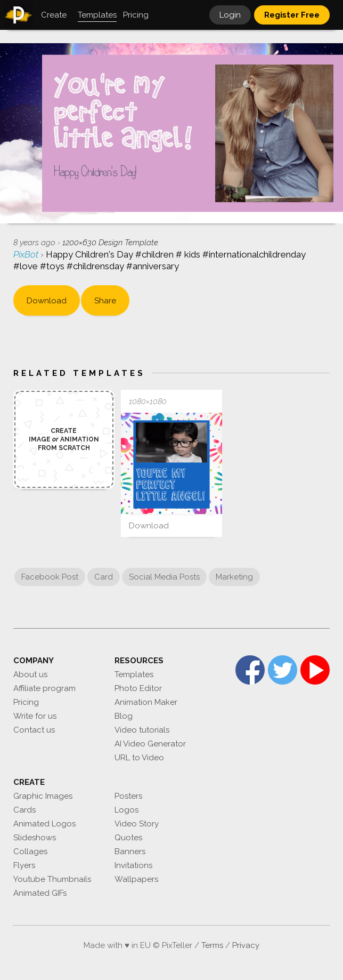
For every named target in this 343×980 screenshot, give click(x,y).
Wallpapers (136, 879)
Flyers (24, 865)
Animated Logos (44, 824)
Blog (124, 716)
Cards (24, 810)
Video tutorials (142, 730)
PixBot (27, 254)
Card (104, 577)
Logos (126, 810)
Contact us (34, 730)
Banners (130, 852)
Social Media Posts (164, 577)
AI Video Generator (150, 744)
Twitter (283, 670)
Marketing (234, 577)
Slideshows (35, 838)
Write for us (35, 716)
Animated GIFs (40, 893)
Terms (212, 945)
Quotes (128, 838)
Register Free (292, 15)
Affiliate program (44, 688)
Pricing (26, 702)
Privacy (246, 945)
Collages (30, 852)
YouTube (315, 670)
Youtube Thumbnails (52, 879)
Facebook (250, 670)
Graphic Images (43, 796)
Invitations (133, 865)
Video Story (137, 824)
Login (230, 15)
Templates (134, 674)
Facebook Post (50, 577)
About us (30, 674)
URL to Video (139, 758)
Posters (128, 796)
